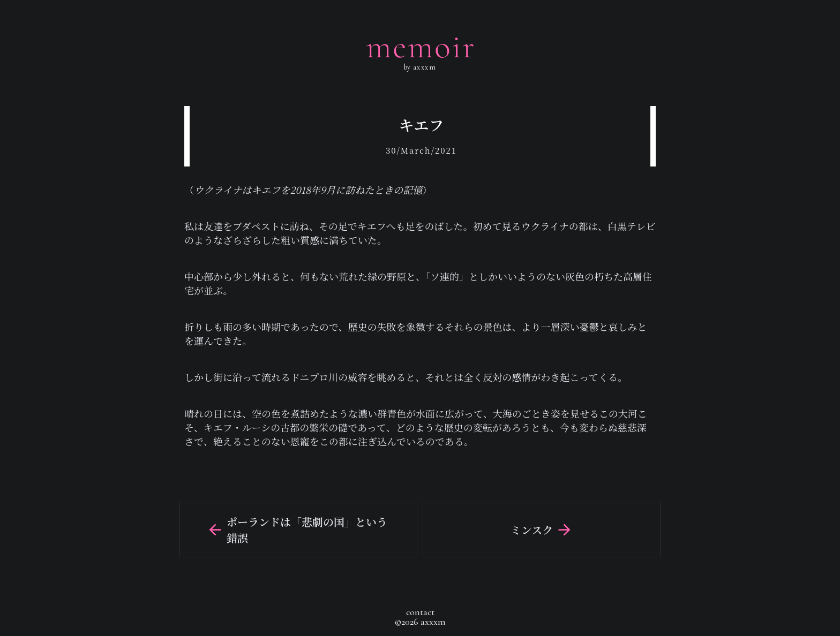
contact (420, 612)
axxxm (423, 67)
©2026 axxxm (420, 622)
